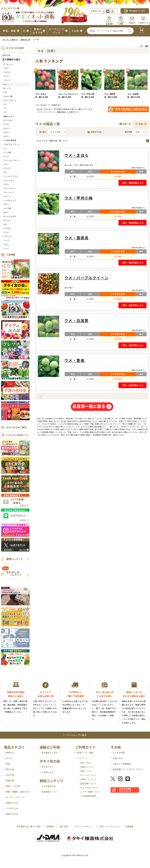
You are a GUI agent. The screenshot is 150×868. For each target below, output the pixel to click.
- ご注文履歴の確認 (88, 796)
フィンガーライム (11, 176)
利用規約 (50, 826)
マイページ (82, 758)
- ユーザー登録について (90, 792)
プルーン (7, 196)
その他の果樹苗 (10, 140)
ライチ (6, 232)
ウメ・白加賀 (133, 94)
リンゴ (6, 240)
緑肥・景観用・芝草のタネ (18, 792)
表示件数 (128, 132)
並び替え (43, 132)
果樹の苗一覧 (25, 40)
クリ (5, 108)
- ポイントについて (88, 775)
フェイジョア (9, 180)
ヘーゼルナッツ (10, 200)
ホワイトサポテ (10, 216)
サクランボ (8, 120)
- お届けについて (87, 767)
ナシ (5, 148)
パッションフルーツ (12, 160)
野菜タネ (10, 753)
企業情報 (129, 826)
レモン (6, 244)
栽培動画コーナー (50, 792)
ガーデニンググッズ (15, 797)
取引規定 (64, 826)
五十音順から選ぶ (11, 60)
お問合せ (132, 23)
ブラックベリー (10, 188)
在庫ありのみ (95, 132)
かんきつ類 (8, 96)
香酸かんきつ (9, 116)
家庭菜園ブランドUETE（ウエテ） (128, 769)
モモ (5, 224)
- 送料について (86, 771)
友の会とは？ (48, 767)
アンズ (6, 76)
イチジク (7, 80)
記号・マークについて (110, 826)
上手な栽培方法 (49, 786)
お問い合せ (118, 758)
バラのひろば (12, 808)
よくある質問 (119, 753)
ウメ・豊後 (75, 360)
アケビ (6, 68)
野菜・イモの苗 (13, 786)
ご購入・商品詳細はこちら (133, 183)
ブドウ (6, 184)
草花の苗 (10, 769)
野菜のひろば (12, 803)
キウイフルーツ (10, 100)
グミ (5, 104)
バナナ (6, 164)
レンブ (6, 248)
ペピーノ (7, 204)
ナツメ (6, 156)
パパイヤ (7, 168)
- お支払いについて (88, 779)
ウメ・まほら (41, 94)
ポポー (6, 212)
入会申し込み (48, 772)
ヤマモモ (7, 228)
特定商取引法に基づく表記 (29, 826)
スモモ (6, 136)
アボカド (7, 72)
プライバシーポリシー (84, 826)
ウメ (5, 84)
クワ (5, 112)
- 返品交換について (88, 783)
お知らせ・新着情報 (122, 764)
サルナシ (7, 128)
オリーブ (7, 88)
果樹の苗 (6, 55)
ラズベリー (8, 236)
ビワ (5, 172)
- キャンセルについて (89, 788)
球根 (8, 764)
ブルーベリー (9, 192)
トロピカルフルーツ (12, 144)
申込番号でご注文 (50, 753)
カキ (5, 92)
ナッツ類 (7, 152)
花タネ (9, 758)
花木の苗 (10, 775)
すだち (6, 132)
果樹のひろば (12, 814)
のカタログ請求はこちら (17, 435)
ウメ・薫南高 (110, 94)
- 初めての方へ (86, 763)
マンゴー (7, 220)
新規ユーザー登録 (85, 753)
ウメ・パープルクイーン (68, 94)
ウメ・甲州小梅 (88, 94)
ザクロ (6, 124)
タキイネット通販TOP (10, 40)
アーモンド (8, 64)
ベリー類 (7, 208)
